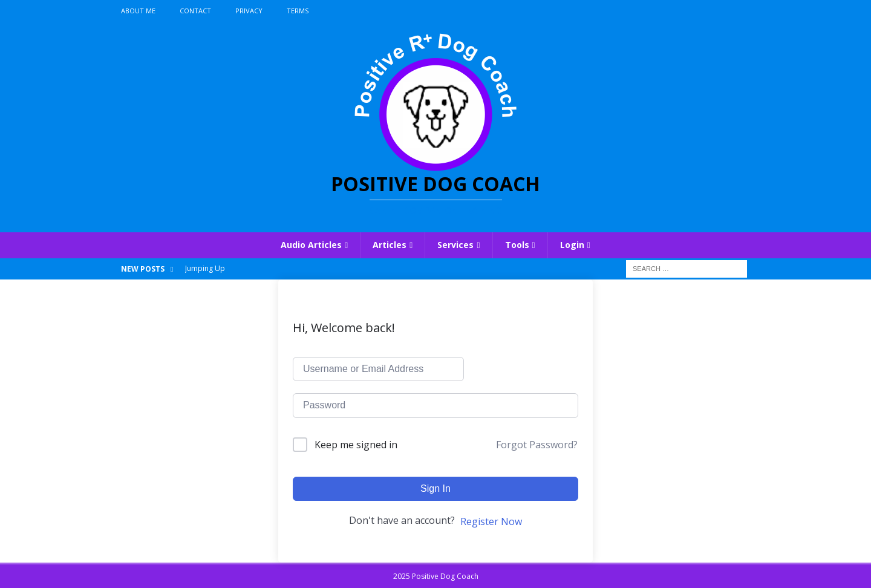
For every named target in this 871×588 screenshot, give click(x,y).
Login (572, 245)
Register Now (491, 521)
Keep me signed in (356, 445)
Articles (390, 245)
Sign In (435, 488)
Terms (298, 11)
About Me (138, 11)
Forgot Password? (537, 445)
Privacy (249, 11)
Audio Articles (311, 245)
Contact (195, 11)
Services (455, 245)
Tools (517, 245)
